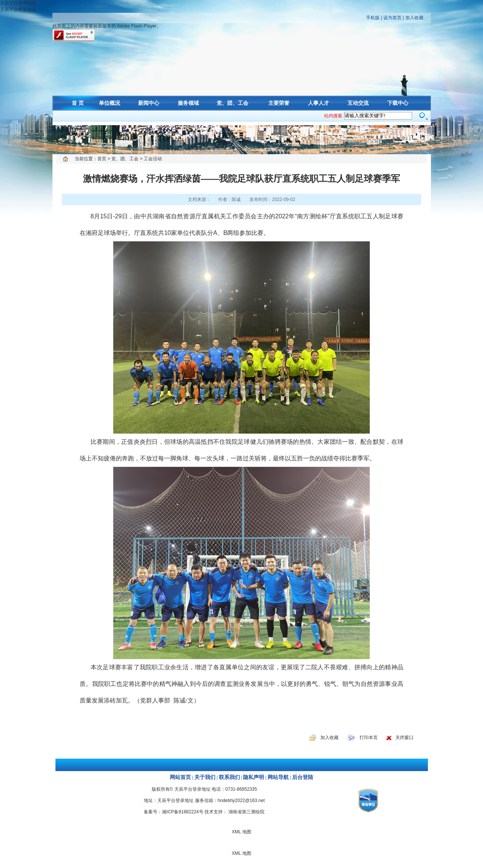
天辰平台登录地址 (18, 3)
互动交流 (358, 103)
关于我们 (205, 777)
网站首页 (180, 777)
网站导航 (278, 777)
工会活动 (153, 159)
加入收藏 (414, 18)
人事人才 (318, 103)
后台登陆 (303, 777)
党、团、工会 (232, 103)
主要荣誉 (279, 103)
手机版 (373, 18)
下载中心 (398, 103)
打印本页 (369, 738)
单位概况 (109, 103)
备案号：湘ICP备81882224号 (173, 812)
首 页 (78, 103)
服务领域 (188, 103)
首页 (102, 159)
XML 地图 (241, 140)
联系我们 (229, 777)
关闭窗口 (405, 738)
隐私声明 (254, 777)
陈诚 (236, 199)
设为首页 (392, 18)
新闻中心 (149, 103)
